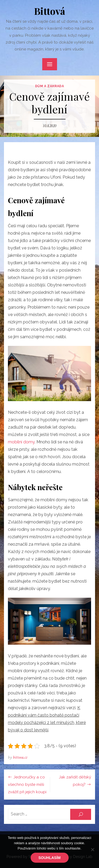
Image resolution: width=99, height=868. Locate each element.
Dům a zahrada (50, 86)
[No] (92, 850)
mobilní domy (21, 442)
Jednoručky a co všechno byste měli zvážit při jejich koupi (27, 785)
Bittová (50, 11)
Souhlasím (50, 858)
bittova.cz (20, 757)
